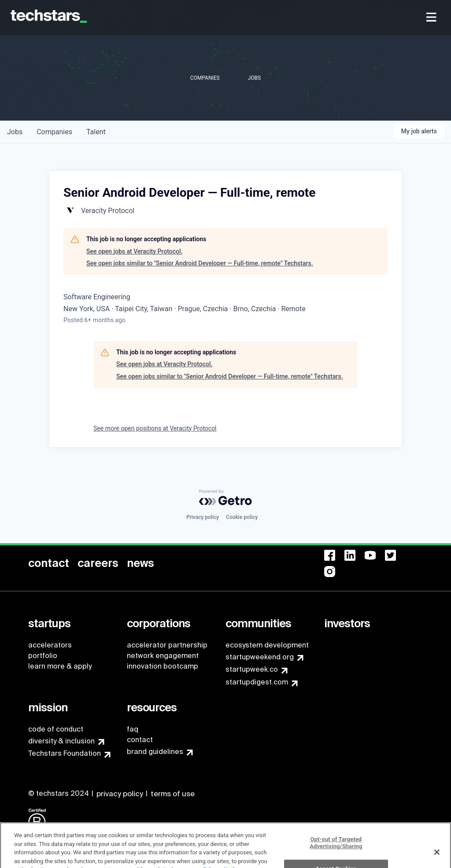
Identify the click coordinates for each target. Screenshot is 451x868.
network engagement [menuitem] (163, 656)
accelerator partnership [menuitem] (167, 645)
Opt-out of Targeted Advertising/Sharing (336, 853)
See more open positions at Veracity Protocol (155, 428)
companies (54, 132)
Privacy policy (203, 517)
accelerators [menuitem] (50, 645)
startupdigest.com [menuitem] (257, 682)
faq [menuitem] (133, 729)
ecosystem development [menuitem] (267, 645)
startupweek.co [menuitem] (252, 669)
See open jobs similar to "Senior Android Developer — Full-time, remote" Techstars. (200, 263)
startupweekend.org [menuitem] (260, 657)
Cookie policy (242, 517)
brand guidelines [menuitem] (155, 752)
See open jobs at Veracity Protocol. (134, 251)
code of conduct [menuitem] (56, 729)
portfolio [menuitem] (43, 656)
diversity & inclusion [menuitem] (61, 741)
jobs (15, 132)
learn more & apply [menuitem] (60, 666)
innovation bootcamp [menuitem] (163, 666)
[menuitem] (432, 18)
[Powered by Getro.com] (225, 497)
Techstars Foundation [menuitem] (65, 753)
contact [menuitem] (140, 740)
